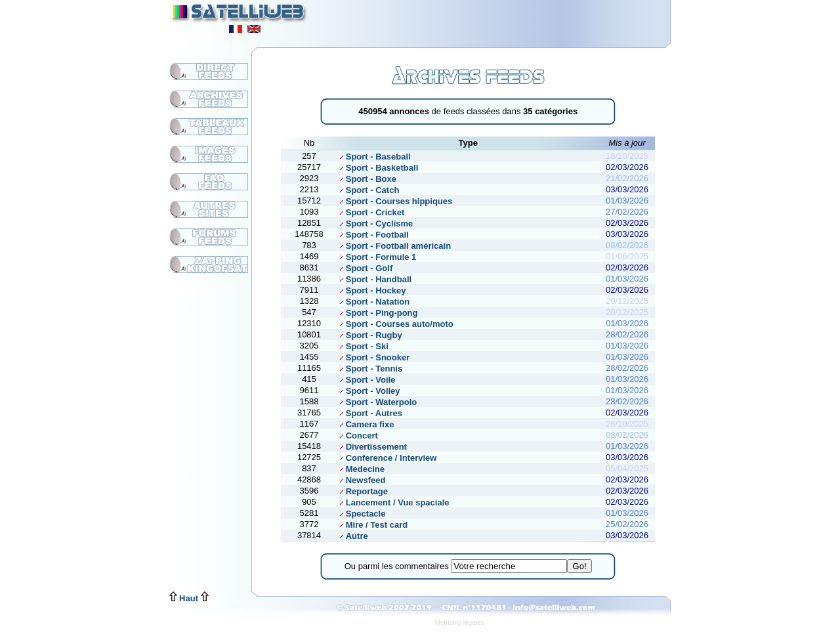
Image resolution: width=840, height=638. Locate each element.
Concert (358, 436)
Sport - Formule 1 (377, 257)
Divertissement (372, 447)
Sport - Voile (367, 380)
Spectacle (362, 514)
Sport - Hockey (372, 290)
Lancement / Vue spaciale (393, 502)
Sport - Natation (374, 302)
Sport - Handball (374, 279)
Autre (353, 536)
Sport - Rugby (370, 335)
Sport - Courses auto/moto (395, 324)
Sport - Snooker (374, 357)
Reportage (363, 491)
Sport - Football (373, 235)
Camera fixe (366, 424)
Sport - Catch (368, 190)
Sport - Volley (369, 391)
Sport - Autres (370, 413)
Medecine (361, 469)
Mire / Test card (372, 525)
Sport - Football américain (394, 246)
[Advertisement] (509, 20)
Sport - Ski (363, 346)
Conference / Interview (387, 458)
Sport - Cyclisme (375, 223)
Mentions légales (459, 623)
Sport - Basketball (378, 168)
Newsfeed (362, 480)
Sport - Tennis (370, 369)
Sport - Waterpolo (377, 402)
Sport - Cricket (371, 212)
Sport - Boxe (367, 179)
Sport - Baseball (374, 157)
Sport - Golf (365, 268)
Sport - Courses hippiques (395, 201)
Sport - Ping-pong (378, 313)
